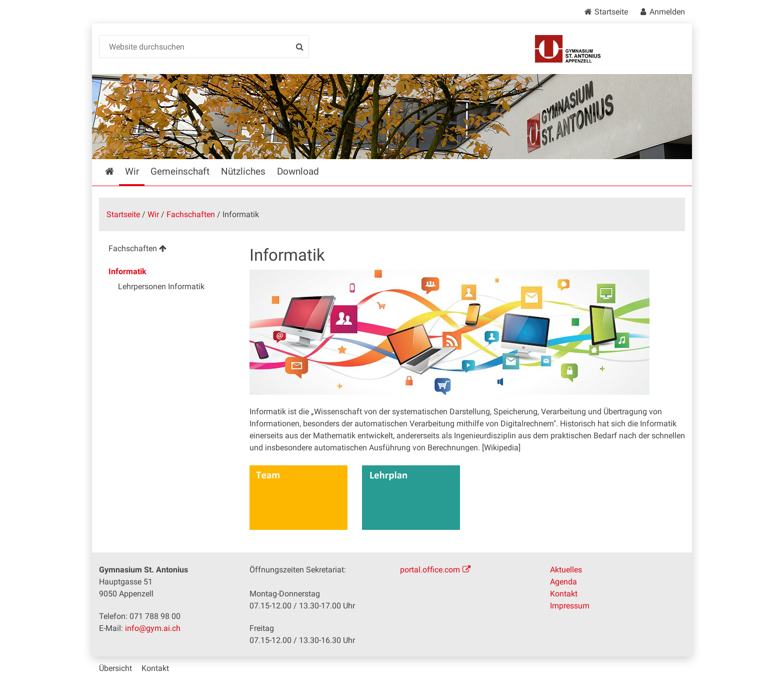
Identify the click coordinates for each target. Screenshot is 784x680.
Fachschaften (191, 214)
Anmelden (667, 12)
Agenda (563, 582)
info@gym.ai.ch (153, 628)
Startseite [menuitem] (117, 171)
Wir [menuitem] (132, 171)
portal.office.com (430, 570)
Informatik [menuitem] (127, 271)
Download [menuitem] (298, 171)
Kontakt (564, 594)
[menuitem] (166, 250)
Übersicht (115, 668)
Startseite (611, 12)
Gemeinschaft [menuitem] (180, 171)
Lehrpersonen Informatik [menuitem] (161, 286)
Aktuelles (566, 570)
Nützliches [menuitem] (243, 171)
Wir (153, 214)
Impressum (570, 606)
